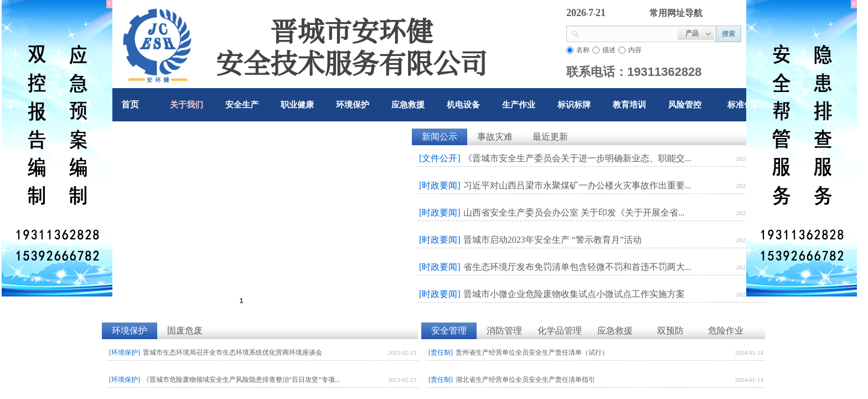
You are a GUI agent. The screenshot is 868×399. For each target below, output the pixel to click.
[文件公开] (440, 158)
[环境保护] (125, 352)
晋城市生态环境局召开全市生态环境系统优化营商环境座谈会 (232, 352)
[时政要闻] (440, 185)
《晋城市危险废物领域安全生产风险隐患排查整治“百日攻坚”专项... (241, 380)
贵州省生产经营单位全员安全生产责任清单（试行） (532, 352)
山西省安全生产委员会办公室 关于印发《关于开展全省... (574, 213)
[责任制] (441, 352)
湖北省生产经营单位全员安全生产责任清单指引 (525, 380)
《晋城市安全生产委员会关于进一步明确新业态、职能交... (577, 158)
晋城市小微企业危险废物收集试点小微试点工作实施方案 (574, 294)
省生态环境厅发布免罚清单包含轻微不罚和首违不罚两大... (577, 267)
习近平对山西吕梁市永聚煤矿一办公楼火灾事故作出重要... (577, 185)
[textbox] (629, 33)
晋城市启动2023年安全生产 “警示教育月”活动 (552, 240)
